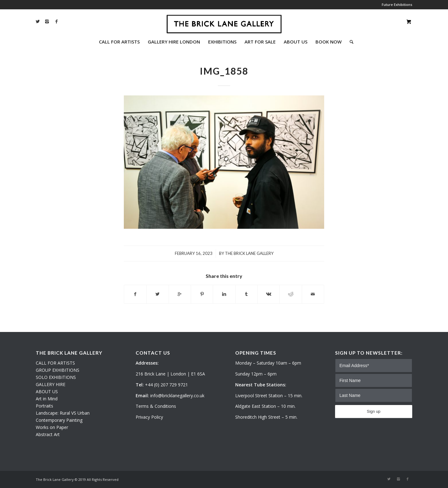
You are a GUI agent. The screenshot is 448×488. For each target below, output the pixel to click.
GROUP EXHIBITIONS (58, 370)
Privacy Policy (149, 417)
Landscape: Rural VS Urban (63, 413)
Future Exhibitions (397, 5)
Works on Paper (52, 427)
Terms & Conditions (156, 406)
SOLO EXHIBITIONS (56, 377)
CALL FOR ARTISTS (55, 363)
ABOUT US (47, 391)
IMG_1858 (224, 71)
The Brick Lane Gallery (249, 253)
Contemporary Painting (59, 420)
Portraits (44, 406)
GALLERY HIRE (51, 384)
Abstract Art (48, 434)
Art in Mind (47, 399)
